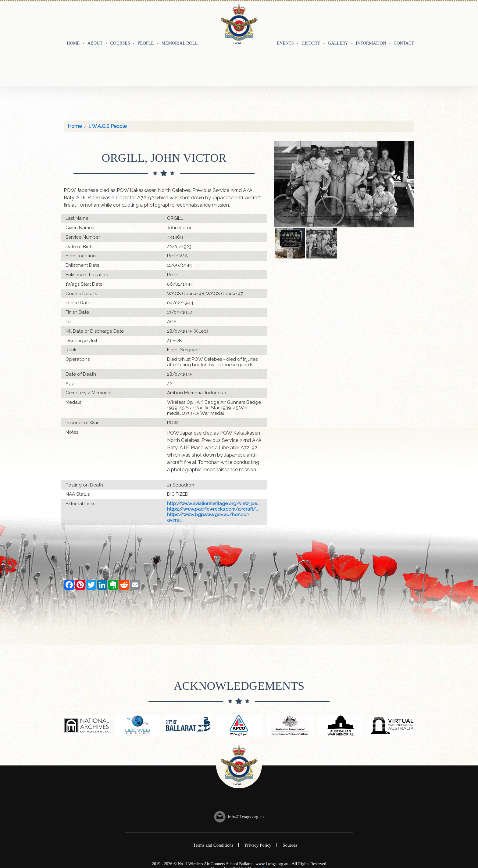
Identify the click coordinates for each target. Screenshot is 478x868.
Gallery (338, 20)
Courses (120, 20)
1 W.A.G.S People (108, 81)
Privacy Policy (258, 800)
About (95, 20)
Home (73, 20)
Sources (290, 800)
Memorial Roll (180, 20)
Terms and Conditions (213, 800)
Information (371, 20)
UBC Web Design (245, 824)
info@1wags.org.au (246, 772)
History (311, 20)
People (146, 20)
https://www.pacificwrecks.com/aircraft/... (213, 464)
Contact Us (407, 20)
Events (285, 20)
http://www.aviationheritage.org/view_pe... (213, 459)
